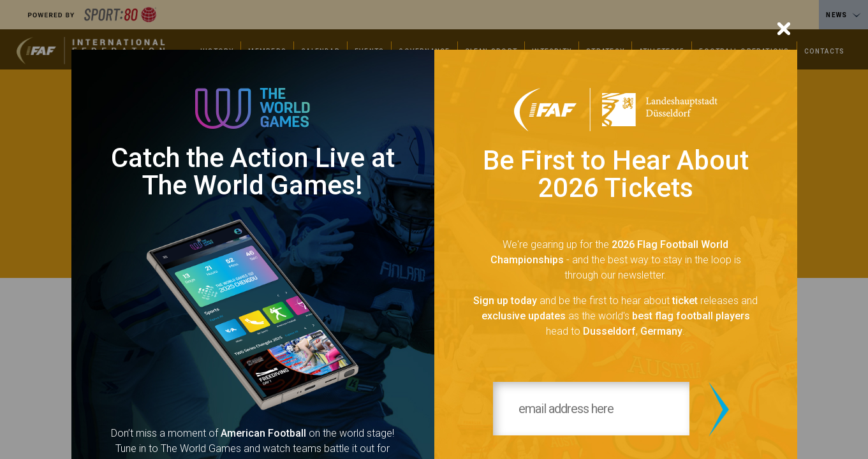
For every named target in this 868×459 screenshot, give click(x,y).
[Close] (784, 29)
